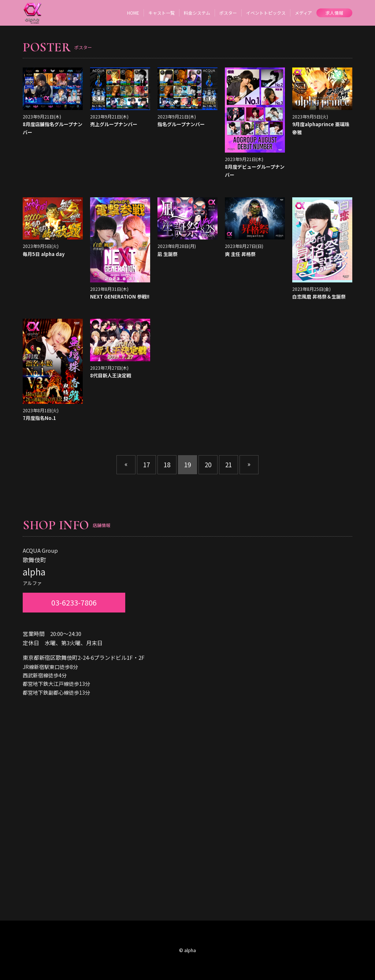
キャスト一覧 (161, 13)
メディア (303, 13)
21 (229, 465)
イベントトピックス (266, 13)
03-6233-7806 (74, 602)
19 (187, 465)
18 (167, 465)
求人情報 (334, 13)
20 (208, 465)
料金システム (197, 13)
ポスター (228, 13)
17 (146, 465)
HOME (133, 13)
